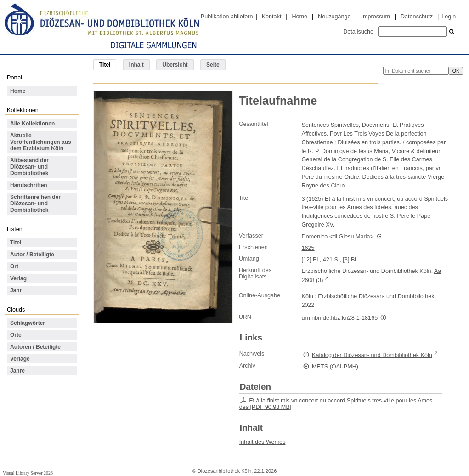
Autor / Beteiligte (32, 255)
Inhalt (136, 65)
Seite (213, 65)
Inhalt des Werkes (263, 442)
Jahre (17, 371)
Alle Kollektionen (32, 124)
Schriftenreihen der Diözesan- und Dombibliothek (35, 204)
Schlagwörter (28, 323)
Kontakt (272, 17)
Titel (16, 243)
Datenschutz (417, 17)
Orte (16, 335)
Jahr (16, 290)
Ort (14, 266)
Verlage (20, 359)
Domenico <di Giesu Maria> (338, 237)
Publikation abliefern (227, 17)
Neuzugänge (334, 17)
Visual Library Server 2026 (28, 473)
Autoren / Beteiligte (35, 347)
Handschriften (29, 185)
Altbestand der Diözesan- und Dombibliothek (29, 167)
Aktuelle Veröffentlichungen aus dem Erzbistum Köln (41, 142)
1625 (308, 248)
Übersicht (175, 65)
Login (449, 17)
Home (299, 17)
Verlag (18, 278)
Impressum (376, 17)
